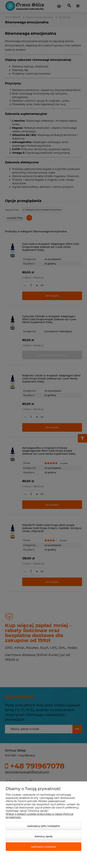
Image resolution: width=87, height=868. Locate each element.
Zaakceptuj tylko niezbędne (43, 826)
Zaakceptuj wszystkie (43, 847)
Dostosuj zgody (44, 836)
